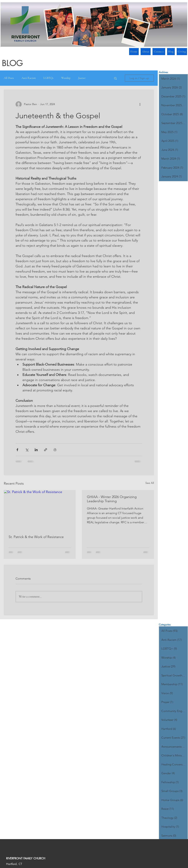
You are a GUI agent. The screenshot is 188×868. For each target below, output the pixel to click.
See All (150, 483)
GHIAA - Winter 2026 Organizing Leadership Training (112, 499)
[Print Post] (55, 450)
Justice (82, 78)
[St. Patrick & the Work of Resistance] (40, 510)
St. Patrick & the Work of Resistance (36, 537)
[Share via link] (46, 450)
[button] (159, 52)
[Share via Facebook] (17, 450)
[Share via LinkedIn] (36, 450)
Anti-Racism (29, 78)
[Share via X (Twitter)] (27, 450)
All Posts (9, 78)
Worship (66, 78)
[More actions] (140, 104)
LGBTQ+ (48, 78)
